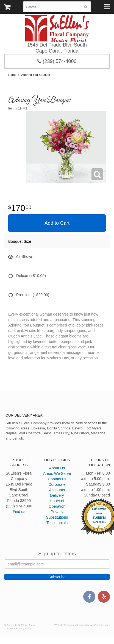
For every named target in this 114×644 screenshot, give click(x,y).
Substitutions (57, 517)
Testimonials (57, 523)
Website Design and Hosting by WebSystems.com (82, 625)
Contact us (57, 479)
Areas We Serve (57, 473)
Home (12, 75)
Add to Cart (57, 223)
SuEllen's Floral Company (57, 28)
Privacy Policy (24, 628)
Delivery (57, 495)
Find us (19, 512)
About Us (57, 468)
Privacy (57, 512)
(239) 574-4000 (57, 61)
